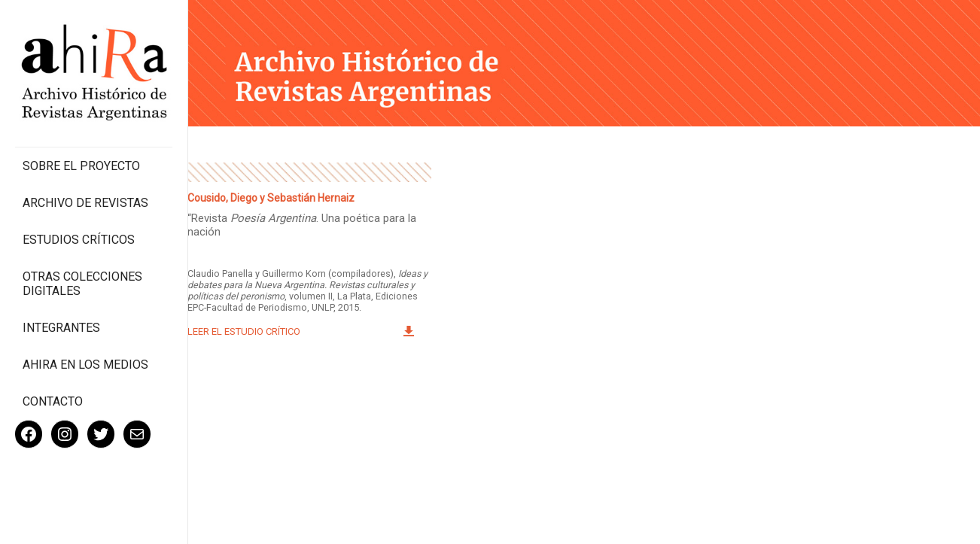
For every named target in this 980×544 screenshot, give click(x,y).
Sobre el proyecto (81, 166)
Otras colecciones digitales (82, 284)
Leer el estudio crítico (244, 331)
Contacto (53, 401)
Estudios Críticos (79, 240)
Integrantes (61, 328)
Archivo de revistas (85, 203)
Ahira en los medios (85, 365)
